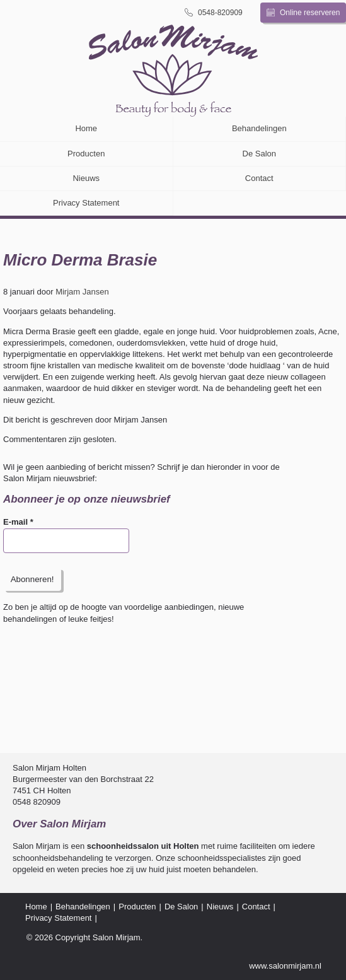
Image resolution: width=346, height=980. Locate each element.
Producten (86, 154)
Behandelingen (259, 128)
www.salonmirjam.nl (285, 966)
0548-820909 (214, 12)
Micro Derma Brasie (80, 260)
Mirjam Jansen (82, 292)
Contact (259, 178)
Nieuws (86, 178)
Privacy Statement (86, 203)
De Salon (259, 154)
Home (86, 128)
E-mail (18, 522)
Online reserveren (303, 13)
